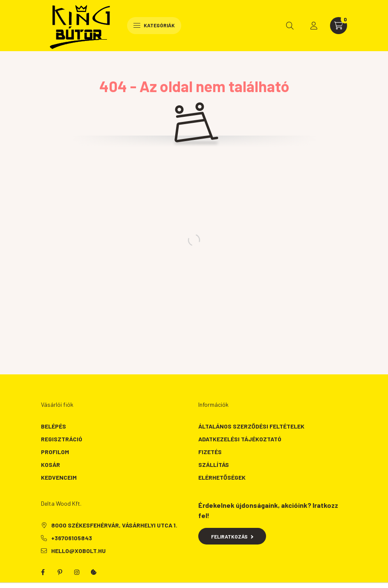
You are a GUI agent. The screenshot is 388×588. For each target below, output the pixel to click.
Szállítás (214, 465)
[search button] (290, 26)
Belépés (54, 426)
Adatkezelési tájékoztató (240, 439)
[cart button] (339, 26)
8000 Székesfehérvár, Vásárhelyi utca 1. (114, 525)
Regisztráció (62, 439)
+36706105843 (72, 538)
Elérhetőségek (222, 477)
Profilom (55, 452)
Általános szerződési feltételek (251, 426)
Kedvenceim (59, 477)
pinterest (60, 572)
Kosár (51, 465)
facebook (43, 572)
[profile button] (314, 26)
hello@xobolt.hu (78, 551)
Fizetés (210, 452)
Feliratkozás (232, 536)
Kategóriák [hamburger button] (154, 25)
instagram (77, 572)
